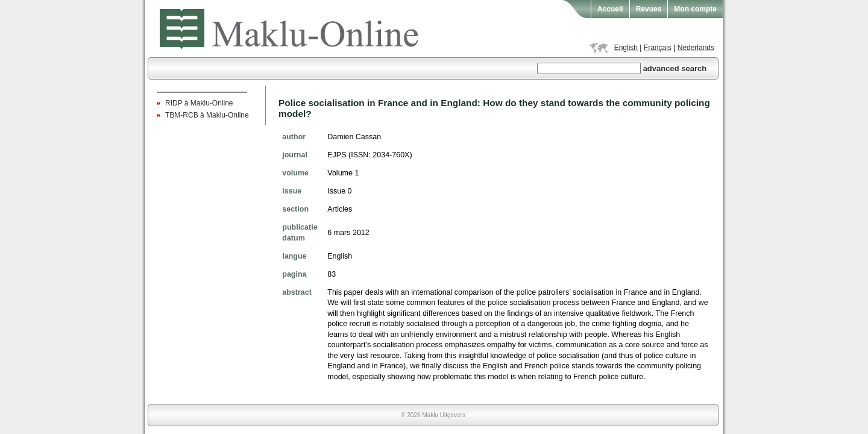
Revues (649, 9)
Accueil (610, 9)
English (626, 48)
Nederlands (696, 48)
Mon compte (695, 9)
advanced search (675, 68)
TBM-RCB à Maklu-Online (207, 115)
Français (658, 48)
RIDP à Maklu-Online (199, 103)
